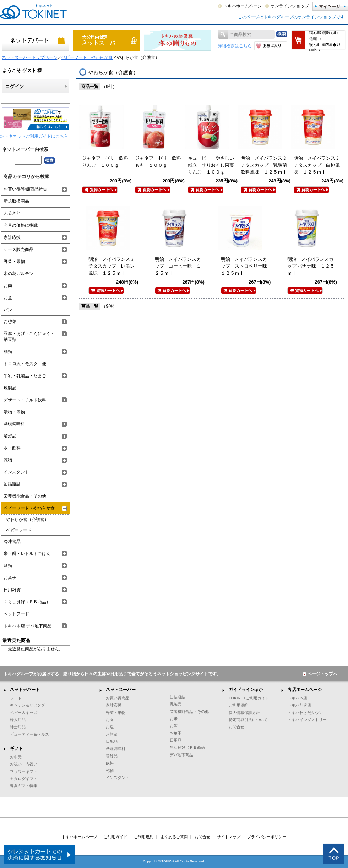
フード (16, 698)
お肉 (8, 286)
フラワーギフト (24, 771)
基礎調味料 (14, 424)
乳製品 (176, 704)
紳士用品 (18, 727)
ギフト (16, 748)
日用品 (176, 740)
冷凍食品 (12, 542)
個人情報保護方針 (244, 713)
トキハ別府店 (299, 705)
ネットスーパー (121, 690)
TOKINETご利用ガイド (249, 698)
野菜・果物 (14, 262)
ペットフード (16, 614)
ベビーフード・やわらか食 (87, 57)
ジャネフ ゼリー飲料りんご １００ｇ (105, 162)
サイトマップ (229, 837)
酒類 (8, 566)
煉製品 (10, 388)
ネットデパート (25, 690)
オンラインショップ (290, 6)
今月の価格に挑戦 (21, 225)
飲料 (110, 763)
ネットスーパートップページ (29, 57)
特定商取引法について (248, 720)
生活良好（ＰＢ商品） (189, 747)
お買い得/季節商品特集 (25, 189)
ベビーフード (19, 530)
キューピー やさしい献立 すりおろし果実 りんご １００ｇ (213, 165)
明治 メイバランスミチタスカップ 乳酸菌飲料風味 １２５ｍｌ (264, 165)
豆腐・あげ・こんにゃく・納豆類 (29, 337)
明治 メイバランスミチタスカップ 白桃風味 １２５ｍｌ (317, 165)
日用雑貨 (12, 590)
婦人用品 (18, 720)
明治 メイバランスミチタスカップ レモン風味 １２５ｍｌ (112, 266)
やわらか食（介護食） (27, 520)
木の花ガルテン (18, 274)
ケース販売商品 (18, 249)
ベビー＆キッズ (24, 713)
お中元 (16, 757)
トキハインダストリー (307, 720)
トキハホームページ (243, 6)
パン (8, 310)
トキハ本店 (297, 698)
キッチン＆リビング (28, 705)
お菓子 (10, 578)
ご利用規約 (238, 705)
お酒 (174, 726)
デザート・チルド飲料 (25, 400)
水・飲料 (12, 448)
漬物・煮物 (14, 412)
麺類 (8, 352)
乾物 (8, 460)
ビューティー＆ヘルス (29, 734)
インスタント (16, 472)
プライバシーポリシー (267, 837)
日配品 (112, 741)
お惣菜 (10, 322)
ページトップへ (320, 674)
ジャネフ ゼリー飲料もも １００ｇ (158, 162)
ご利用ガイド (115, 837)
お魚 (8, 298)
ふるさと (12, 213)
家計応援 (12, 237)
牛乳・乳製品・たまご (25, 376)
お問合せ (236, 727)
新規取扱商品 (16, 201)
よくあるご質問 (174, 837)
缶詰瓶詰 (12, 484)
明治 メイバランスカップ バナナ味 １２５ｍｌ (311, 266)
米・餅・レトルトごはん (27, 554)
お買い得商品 (118, 698)
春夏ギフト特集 (24, 786)
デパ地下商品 (181, 755)
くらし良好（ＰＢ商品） (27, 602)
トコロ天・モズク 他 (25, 364)
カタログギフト (24, 779)
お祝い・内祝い (24, 764)
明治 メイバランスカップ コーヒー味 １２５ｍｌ (178, 266)
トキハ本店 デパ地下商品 (28, 626)
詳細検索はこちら (235, 46)
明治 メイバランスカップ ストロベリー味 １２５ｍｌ (246, 266)
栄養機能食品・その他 (25, 496)
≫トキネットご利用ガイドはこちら (34, 136)
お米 (174, 719)
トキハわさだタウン (305, 713)
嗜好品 (10, 436)
